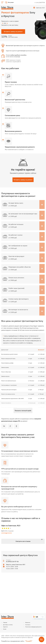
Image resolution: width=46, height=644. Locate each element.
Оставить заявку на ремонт (23, 180)
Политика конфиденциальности (33, 627)
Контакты (28, 625)
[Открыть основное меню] (2, 2)
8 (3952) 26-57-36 (12, 562)
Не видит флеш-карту (16, 203)
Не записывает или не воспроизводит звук (23, 214)
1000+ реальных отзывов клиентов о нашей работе (13, 61)
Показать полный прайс (23, 411)
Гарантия (5, 627)
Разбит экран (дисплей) (16, 288)
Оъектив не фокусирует (16, 256)
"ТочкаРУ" (29, 641)
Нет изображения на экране (18, 246)
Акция (5, 629)
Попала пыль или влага (16, 278)
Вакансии (28, 622)
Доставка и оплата (8, 625)
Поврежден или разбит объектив (20, 267)
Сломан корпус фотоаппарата (19, 299)
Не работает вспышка (16, 224)
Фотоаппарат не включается (18, 310)
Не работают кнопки (15, 235)
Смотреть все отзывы (23, 541)
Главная (5, 622)
